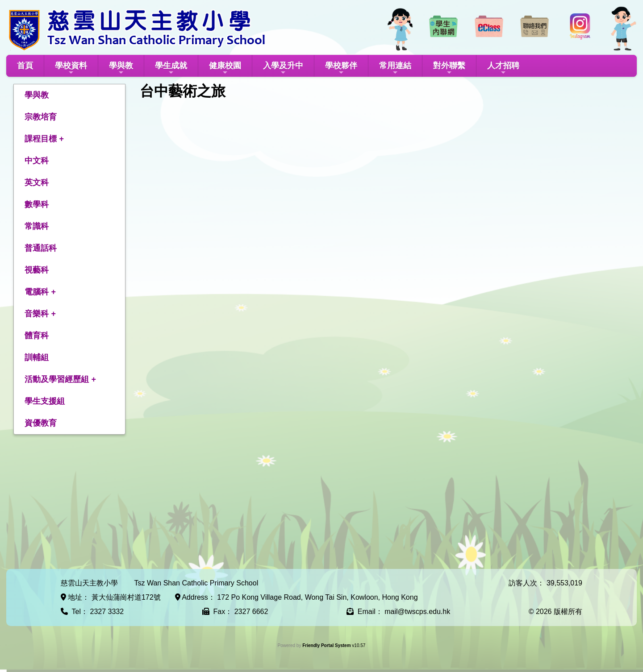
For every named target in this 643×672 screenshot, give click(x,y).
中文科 (37, 161)
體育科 (37, 336)
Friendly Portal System (327, 645)
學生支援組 (45, 401)
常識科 (37, 226)
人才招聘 (503, 68)
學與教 (121, 68)
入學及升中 (283, 68)
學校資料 (71, 68)
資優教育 (41, 423)
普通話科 (41, 248)
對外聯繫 (449, 68)
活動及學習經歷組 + (60, 379)
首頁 (25, 66)
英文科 (37, 183)
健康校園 (225, 68)
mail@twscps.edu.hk (417, 612)
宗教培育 (41, 117)
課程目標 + (44, 139)
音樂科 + (40, 314)
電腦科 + (40, 292)
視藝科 (37, 270)
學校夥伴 (341, 68)
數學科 (37, 204)
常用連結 (395, 68)
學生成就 (171, 68)
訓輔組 (37, 357)
